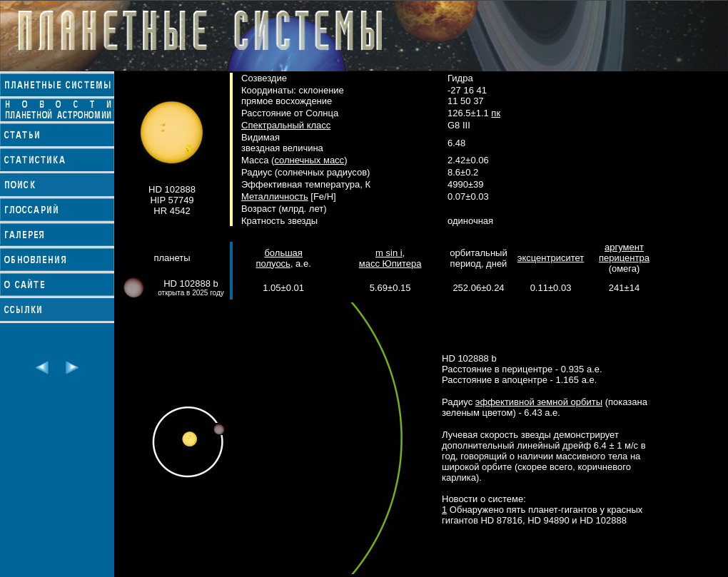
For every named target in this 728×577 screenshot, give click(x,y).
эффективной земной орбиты (539, 402)
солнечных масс (309, 160)
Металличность (275, 196)
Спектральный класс (286, 125)
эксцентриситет (551, 258)
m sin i (389, 253)
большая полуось (279, 258)
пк (496, 113)
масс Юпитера (390, 264)
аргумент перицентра (624, 252)
